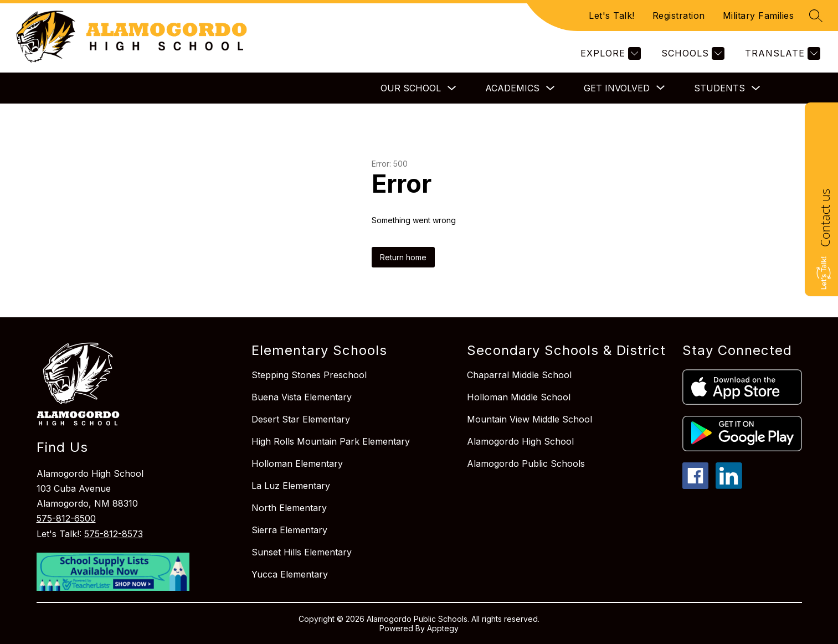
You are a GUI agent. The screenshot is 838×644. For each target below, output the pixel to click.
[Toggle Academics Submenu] (551, 88)
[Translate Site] (781, 53)
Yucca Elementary (290, 574)
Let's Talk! (612, 16)
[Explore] (609, 53)
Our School (411, 88)
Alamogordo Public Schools (526, 463)
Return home (403, 257)
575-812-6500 (66, 518)
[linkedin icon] (729, 486)
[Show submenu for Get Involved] (617, 88)
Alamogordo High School (520, 441)
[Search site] (816, 16)
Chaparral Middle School (519, 375)
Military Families (759, 16)
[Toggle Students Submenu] (756, 88)
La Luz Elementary (291, 486)
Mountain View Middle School (529, 419)
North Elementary (289, 508)
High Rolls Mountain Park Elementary (331, 441)
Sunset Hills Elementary (302, 552)
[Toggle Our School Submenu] (452, 88)
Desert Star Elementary (301, 419)
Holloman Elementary (297, 463)
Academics (512, 88)
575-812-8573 (114, 534)
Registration (679, 16)
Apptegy (443, 628)
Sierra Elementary (289, 530)
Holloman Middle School (519, 397)
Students (719, 88)
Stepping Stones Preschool (309, 375)
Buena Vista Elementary (302, 397)
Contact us (825, 218)
